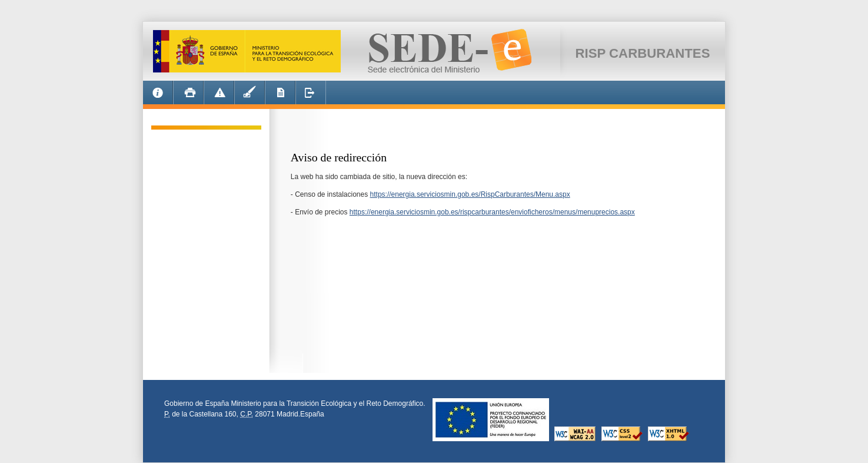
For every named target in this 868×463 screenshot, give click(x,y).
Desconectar (311, 94)
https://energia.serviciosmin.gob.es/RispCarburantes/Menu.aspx (470, 194)
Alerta (219, 94)
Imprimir (188, 94)
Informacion (158, 94)
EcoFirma (250, 94)
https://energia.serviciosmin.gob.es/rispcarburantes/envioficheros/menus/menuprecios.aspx (492, 212)
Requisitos (280, 94)
